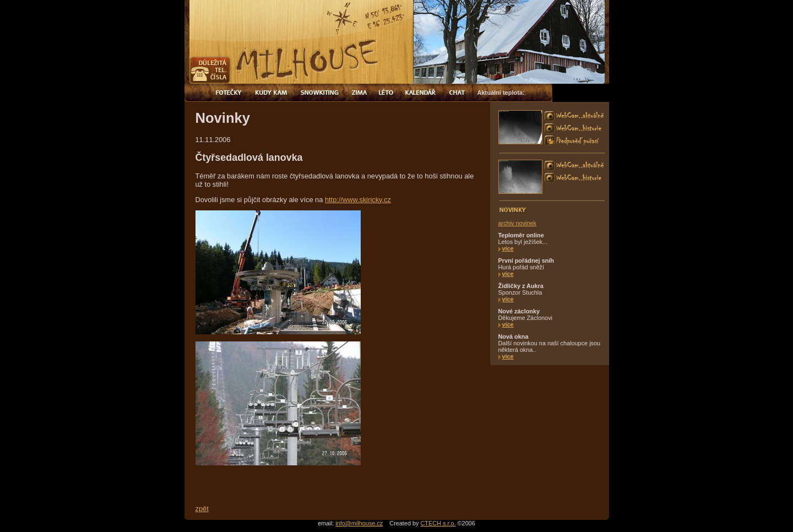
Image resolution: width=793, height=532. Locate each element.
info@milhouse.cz (359, 523)
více (508, 248)
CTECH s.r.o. (438, 523)
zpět (202, 509)
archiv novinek (518, 223)
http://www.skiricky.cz (358, 200)
